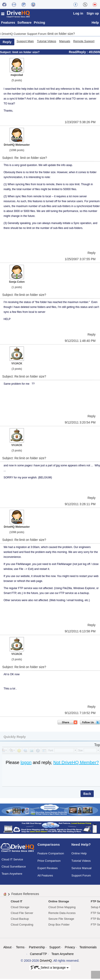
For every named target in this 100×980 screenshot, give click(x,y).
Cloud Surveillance (14, 868)
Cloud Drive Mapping (62, 908)
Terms (20, 949)
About (7, 949)
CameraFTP (38, 955)
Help (95, 24)
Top (97, 746)
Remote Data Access (62, 914)
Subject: (6, 53)
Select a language (50, 969)
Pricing (39, 24)
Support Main (25, 43)
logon (26, 764)
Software (24, 24)
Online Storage (59, 903)
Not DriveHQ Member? (76, 764)
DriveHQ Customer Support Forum (24, 35)
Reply (7, 43)
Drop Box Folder (59, 926)
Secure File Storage (61, 920)
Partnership (37, 949)
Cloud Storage (20, 908)
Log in (78, 13)
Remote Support (84, 43)
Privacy (70, 949)
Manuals (65, 43)
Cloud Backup (20, 920)
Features (8, 24)
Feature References (25, 895)
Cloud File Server (22, 914)
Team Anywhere (12, 875)
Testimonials (88, 949)
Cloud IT (17, 903)
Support (55, 949)
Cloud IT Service (12, 861)
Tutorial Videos (47, 43)
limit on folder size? (62, 35)
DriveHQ (46, 962)
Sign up (93, 13)
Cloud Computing (22, 926)
